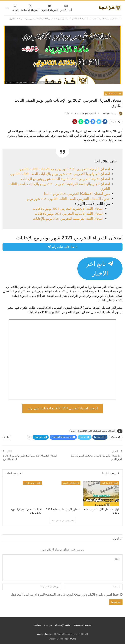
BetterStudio (70, 639)
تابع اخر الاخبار (100, 268)
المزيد (15, 8)
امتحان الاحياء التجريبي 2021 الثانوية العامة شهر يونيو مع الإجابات (66, 179)
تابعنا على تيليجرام (62, 247)
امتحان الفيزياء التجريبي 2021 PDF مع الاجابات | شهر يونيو (62, 408)
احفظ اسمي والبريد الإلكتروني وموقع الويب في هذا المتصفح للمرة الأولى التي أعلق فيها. (65, 595)
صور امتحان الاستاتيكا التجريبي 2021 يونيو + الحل (76, 194)
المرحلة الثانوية (50, 8)
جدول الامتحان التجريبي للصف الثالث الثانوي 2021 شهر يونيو (68, 199)
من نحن (48, 625)
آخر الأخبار (66, 8)
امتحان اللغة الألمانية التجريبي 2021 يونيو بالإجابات (69, 214)
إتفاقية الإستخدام (63, 625)
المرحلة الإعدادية (30, 8)
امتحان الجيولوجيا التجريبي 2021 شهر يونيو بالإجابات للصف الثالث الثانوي (60, 174)
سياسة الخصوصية (83, 625)
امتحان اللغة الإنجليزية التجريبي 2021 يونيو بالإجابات (68, 209)
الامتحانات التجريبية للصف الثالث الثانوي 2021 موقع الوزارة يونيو (93, 431)
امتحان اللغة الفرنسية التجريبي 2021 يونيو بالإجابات (68, 219)
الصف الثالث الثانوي (113, 94)
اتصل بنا (38, 625)
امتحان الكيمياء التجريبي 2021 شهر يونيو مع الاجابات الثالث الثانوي (65, 169)
